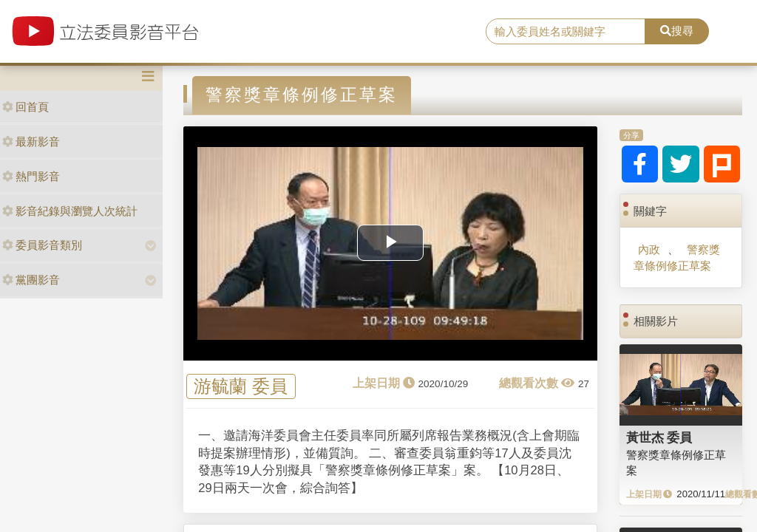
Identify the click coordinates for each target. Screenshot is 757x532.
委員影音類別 (42, 245)
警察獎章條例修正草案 (676, 257)
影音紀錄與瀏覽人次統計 (70, 211)
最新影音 (31, 141)
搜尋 (677, 31)
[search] (566, 32)
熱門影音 (31, 176)
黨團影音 (31, 280)
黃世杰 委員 (659, 437)
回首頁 (26, 107)
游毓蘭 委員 (241, 387)
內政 (649, 249)
